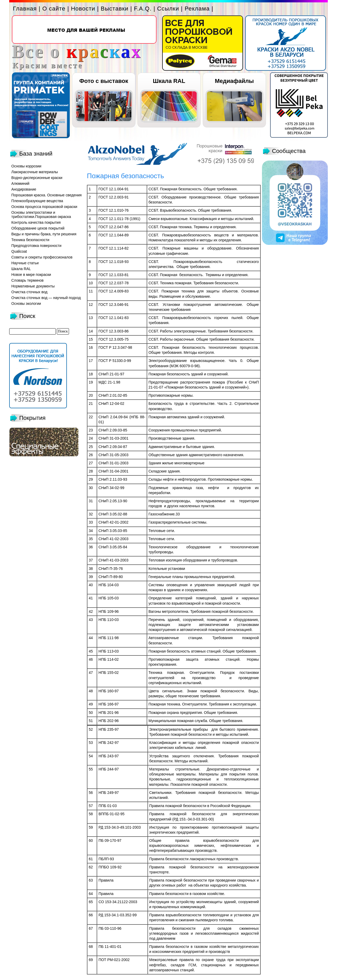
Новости (83, 9)
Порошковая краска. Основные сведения (46, 195)
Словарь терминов (28, 280)
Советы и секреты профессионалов (42, 257)
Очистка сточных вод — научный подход (46, 298)
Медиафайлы (234, 81)
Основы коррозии (26, 166)
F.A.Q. (143, 9)
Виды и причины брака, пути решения (44, 234)
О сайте (54, 9)
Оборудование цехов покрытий (38, 228)
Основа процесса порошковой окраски (44, 207)
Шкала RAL (169, 81)
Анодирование (24, 189)
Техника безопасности (30, 240)
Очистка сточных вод (29, 292)
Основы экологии (26, 304)
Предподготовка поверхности (36, 246)
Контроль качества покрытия (36, 222)
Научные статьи (25, 263)
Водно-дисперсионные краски (37, 178)
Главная (25, 9)
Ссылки (168, 9)
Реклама (197, 9)
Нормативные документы (33, 286)
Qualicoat (19, 251)
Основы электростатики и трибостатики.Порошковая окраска (41, 215)
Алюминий (20, 183)
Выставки (115, 9)
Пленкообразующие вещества (37, 201)
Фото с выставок (104, 81)
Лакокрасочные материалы (35, 172)
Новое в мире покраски (31, 275)
